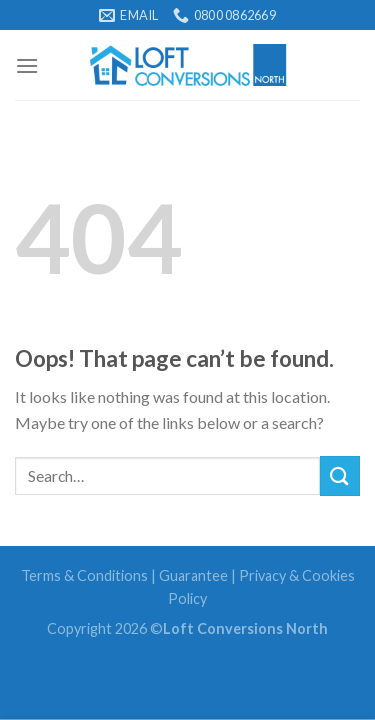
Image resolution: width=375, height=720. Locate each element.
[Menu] (27, 65)
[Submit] (340, 475)
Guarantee (193, 575)
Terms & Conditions (84, 575)
